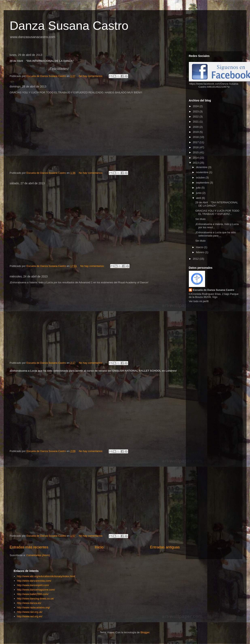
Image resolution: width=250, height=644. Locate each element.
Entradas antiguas (165, 547)
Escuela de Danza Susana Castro (214, 290)
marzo (200, 247)
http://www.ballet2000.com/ (33, 594)
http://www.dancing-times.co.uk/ (36, 599)
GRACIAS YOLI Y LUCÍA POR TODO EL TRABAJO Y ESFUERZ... (217, 212)
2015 (196, 152)
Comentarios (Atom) (38, 555)
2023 (196, 111)
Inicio (99, 547)
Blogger (145, 632)
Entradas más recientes (29, 547)
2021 (196, 122)
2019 (196, 132)
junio (199, 193)
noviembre (202, 172)
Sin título (201, 219)
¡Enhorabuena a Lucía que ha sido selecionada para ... (216, 234)
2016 (196, 147)
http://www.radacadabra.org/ (34, 607)
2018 (196, 137)
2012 (196, 259)
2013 (196, 163)
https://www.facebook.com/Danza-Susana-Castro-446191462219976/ (214, 85)
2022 (196, 117)
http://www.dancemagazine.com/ (36, 590)
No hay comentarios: (91, 76)
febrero (201, 252)
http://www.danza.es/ (29, 603)
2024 (196, 106)
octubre (201, 178)
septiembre (203, 183)
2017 (196, 142)
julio (199, 188)
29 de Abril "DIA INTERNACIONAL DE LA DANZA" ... (217, 204)
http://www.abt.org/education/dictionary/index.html (46, 576)
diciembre (202, 167)
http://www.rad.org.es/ (30, 616)
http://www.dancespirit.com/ (33, 585)
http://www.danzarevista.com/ (34, 581)
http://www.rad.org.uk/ (30, 612)
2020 (196, 127)
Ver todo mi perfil (199, 301)
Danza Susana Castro (69, 26)
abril (199, 198)
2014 (196, 158)
